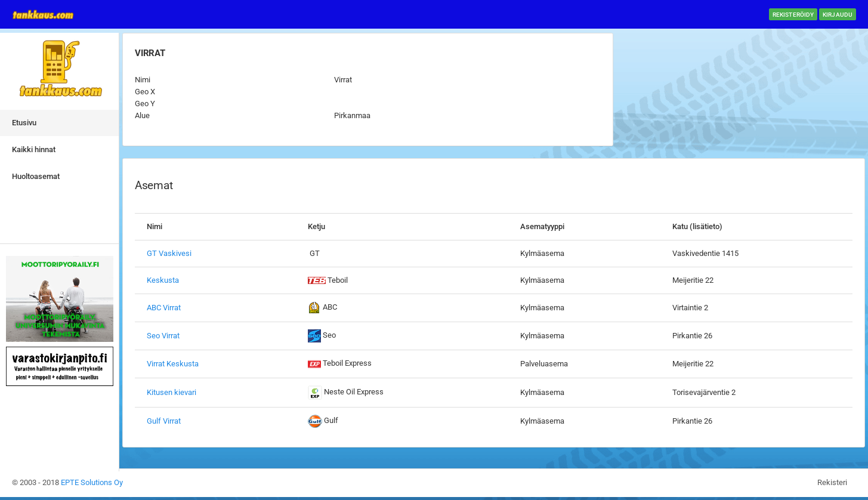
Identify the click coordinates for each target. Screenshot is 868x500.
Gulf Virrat (164, 421)
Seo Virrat (163, 336)
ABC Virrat (164, 308)
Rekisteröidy (793, 15)
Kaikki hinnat (34, 149)
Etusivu (24, 123)
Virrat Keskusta (173, 364)
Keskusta (163, 280)
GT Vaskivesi (169, 253)
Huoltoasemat (36, 176)
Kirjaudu (838, 15)
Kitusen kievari (172, 392)
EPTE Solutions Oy (92, 482)
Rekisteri (832, 482)
